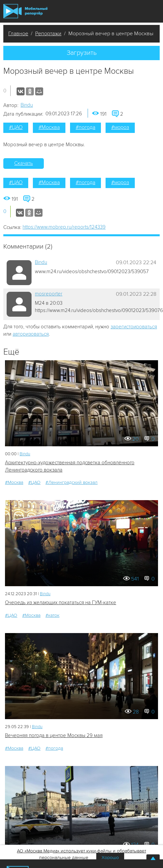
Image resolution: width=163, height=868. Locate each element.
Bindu (27, 105)
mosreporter (49, 294)
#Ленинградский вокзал (72, 482)
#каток (52, 615)
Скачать (24, 163)
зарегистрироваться (134, 327)
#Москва (49, 127)
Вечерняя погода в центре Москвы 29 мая (54, 735)
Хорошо (110, 858)
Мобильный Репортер (25, 11)
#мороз (120, 127)
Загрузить (82, 53)
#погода (85, 127)
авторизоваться (31, 334)
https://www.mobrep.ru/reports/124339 (64, 227)
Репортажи (48, 34)
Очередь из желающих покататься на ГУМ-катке (61, 602)
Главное (18, 34)
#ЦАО (16, 127)
